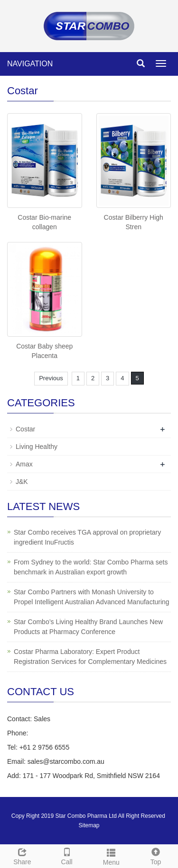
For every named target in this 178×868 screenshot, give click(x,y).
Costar (25, 429)
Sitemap (89, 825)
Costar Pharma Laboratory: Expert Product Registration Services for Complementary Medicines (90, 657)
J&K (22, 482)
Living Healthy (37, 447)
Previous (51, 378)
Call (67, 855)
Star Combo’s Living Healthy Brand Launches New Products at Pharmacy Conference (88, 627)
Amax (24, 464)
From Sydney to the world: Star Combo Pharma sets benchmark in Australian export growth (91, 567)
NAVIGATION (30, 64)
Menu (112, 856)
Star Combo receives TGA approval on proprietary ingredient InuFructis (87, 537)
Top (156, 855)
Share (22, 855)
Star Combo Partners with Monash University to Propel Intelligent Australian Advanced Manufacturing (92, 597)
